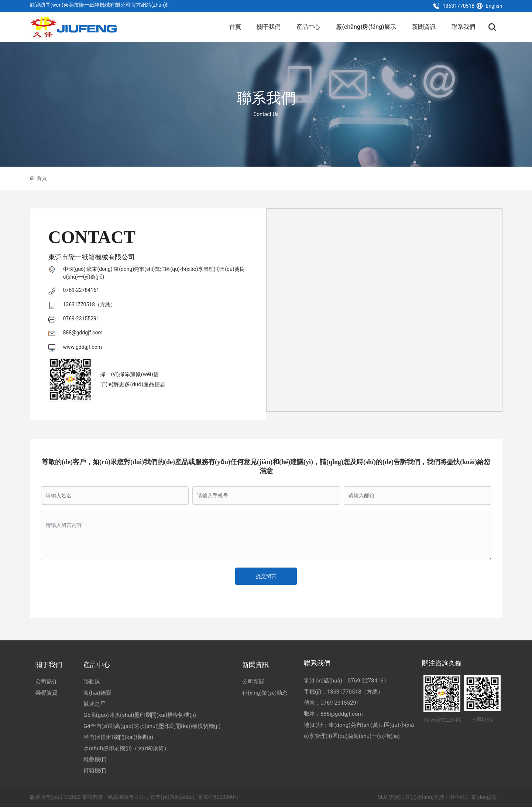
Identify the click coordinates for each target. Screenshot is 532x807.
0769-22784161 (81, 290)
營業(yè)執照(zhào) (172, 797)
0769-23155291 (81, 319)
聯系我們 (266, 98)
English (489, 6)
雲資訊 (397, 797)
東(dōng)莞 (484, 797)
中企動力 (460, 797)
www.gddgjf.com (83, 347)
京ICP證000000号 (219, 797)
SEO (382, 797)
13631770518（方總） (90, 304)
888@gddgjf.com (83, 333)
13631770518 (454, 6)
